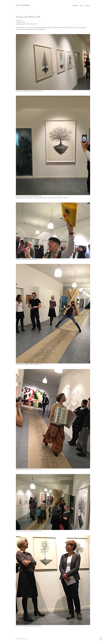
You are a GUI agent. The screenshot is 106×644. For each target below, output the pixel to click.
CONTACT (87, 6)
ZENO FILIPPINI (23, 5)
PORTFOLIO (76, 6)
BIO (81, 6)
